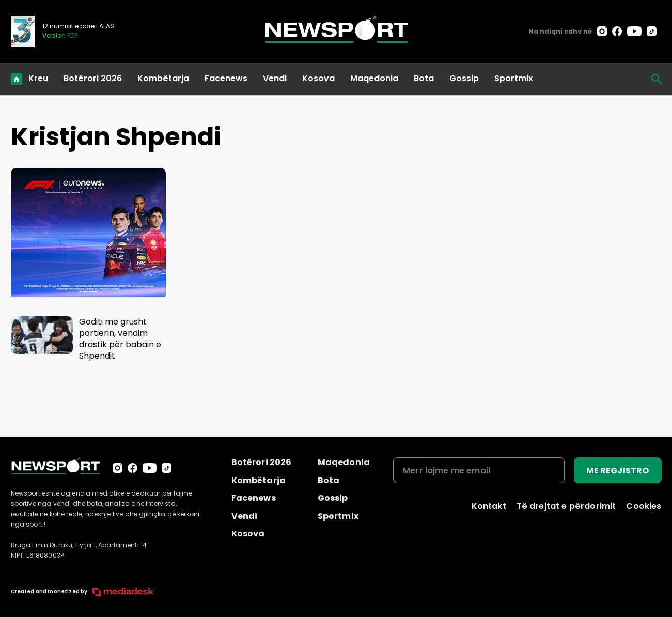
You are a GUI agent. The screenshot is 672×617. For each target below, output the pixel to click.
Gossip (464, 78)
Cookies (644, 506)
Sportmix (514, 78)
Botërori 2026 (93, 78)
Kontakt (489, 506)
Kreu (38, 78)
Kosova (318, 78)
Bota (424, 78)
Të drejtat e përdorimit (566, 506)
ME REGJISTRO (618, 471)
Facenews (226, 78)
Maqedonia (374, 78)
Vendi (275, 78)
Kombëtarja (163, 78)
